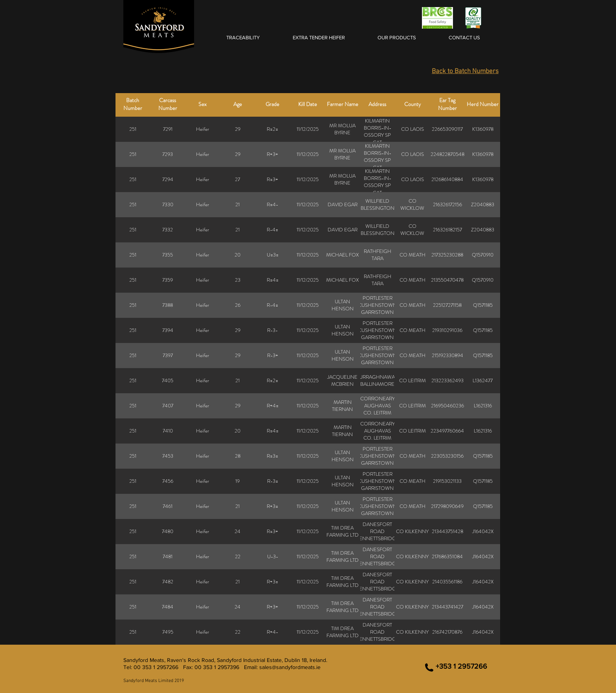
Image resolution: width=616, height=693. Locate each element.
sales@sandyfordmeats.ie (290, 667)
